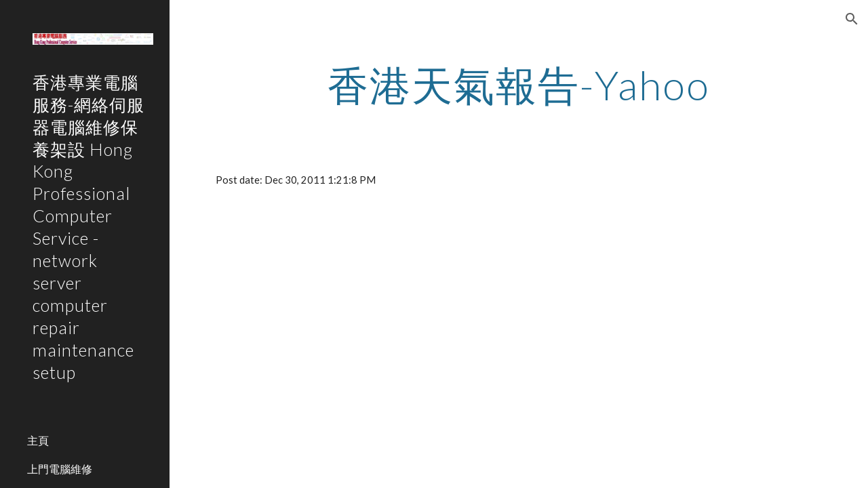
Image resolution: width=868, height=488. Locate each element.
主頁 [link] (38, 440)
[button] (852, 19)
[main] (518, 85)
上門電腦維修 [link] (60, 469)
